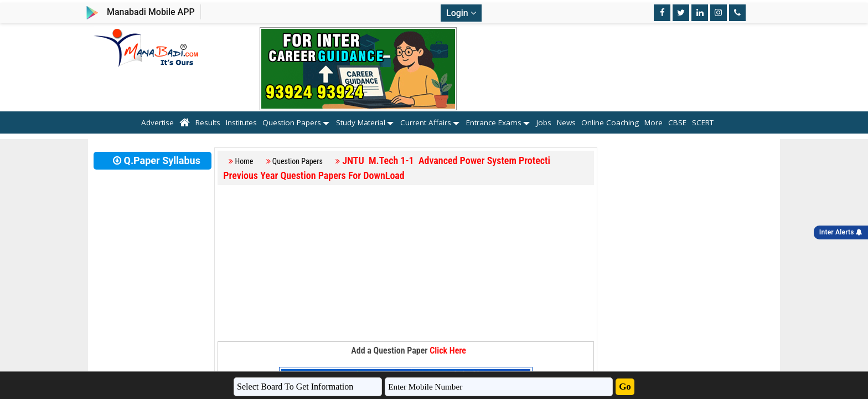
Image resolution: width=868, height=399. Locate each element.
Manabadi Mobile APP (151, 12)
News (566, 122)
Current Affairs (426, 122)
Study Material (361, 122)
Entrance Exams (494, 122)
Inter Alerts (841, 232)
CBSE (677, 122)
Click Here (448, 351)
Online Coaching (610, 122)
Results (208, 122)
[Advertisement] (406, 264)
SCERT (709, 122)
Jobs (544, 122)
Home (244, 161)
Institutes (241, 122)
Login (461, 13)
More (653, 122)
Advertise (157, 122)
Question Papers (292, 122)
